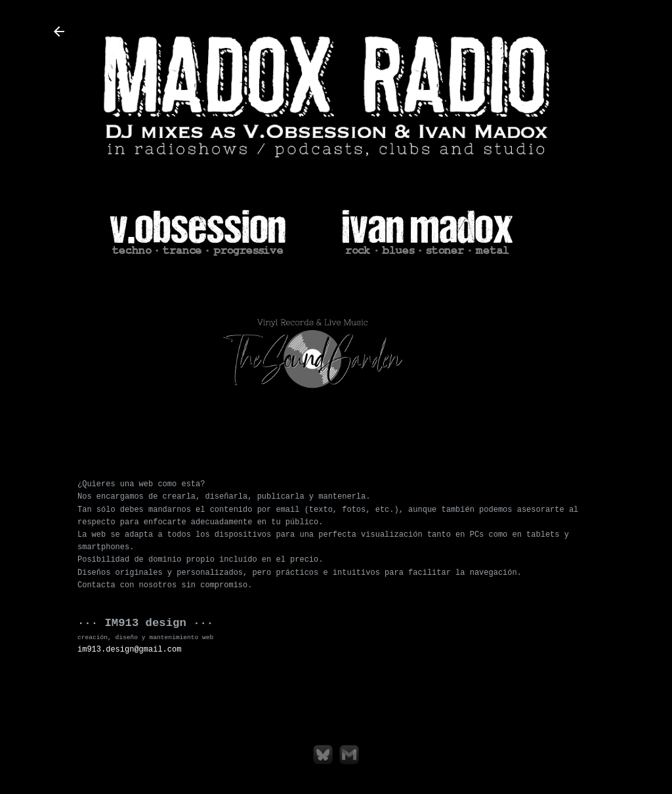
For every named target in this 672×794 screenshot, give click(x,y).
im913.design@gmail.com (129, 650)
